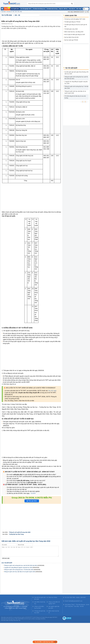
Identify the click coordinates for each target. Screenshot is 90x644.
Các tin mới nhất (7, 563)
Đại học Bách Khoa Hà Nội (71, 37)
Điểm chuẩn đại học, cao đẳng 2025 (74, 32)
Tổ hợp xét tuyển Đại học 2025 (40, 612)
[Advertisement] (32, 36)
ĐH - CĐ (15, 12)
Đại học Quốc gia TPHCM (71, 40)
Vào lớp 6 (4, 12)
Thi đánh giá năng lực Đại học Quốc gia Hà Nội (76, 26)
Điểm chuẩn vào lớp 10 (54, 612)
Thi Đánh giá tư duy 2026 (71, 29)
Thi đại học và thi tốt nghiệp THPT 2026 (75, 19)
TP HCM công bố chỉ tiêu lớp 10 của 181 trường (75, 97)
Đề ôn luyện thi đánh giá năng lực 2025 (75, 34)
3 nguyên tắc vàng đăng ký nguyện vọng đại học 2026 (18, 567)
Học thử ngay (52, 391)
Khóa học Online (53, 597)
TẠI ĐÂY (33, 493)
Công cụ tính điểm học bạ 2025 (39, 607)
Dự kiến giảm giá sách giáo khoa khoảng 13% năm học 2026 (77, 73)
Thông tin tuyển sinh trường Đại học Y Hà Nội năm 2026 (19, 570)
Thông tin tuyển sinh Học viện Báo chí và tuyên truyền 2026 (20, 572)
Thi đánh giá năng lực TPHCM (72, 22)
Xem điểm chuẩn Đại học (40, 603)
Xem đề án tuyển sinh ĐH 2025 (40, 598)
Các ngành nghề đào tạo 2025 (54, 607)
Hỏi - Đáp (20, 12)
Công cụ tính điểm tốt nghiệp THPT (54, 603)
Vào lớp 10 (9, 12)
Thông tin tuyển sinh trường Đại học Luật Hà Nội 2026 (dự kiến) (21, 565)
